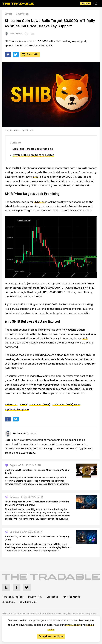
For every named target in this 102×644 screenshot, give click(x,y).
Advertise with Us (71, 597)
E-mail (34, 434)
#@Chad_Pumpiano (17, 409)
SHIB (36, 177)
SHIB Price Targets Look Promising (33, 149)
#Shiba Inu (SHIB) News (66, 404)
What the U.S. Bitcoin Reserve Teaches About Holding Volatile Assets (37, 472)
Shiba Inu (39, 202)
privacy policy (72, 625)
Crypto (9, 14)
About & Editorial (28, 602)
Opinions (14, 532)
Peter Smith (13, 34)
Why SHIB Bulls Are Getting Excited (33, 155)
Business (14, 497)
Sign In (86, 4)
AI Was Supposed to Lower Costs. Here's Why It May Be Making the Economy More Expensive (37, 503)
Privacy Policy (35, 597)
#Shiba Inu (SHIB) (40, 404)
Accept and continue (51, 636)
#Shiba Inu (11, 404)
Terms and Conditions (13, 597)
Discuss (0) (32, 54)
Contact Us (52, 597)
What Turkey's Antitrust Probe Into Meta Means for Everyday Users (37, 538)
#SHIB (23, 404)
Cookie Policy (9, 602)
